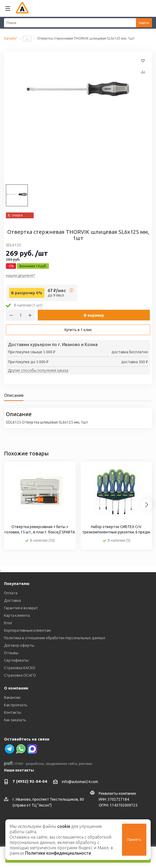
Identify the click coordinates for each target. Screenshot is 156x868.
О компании (16, 688)
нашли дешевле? (20, 276)
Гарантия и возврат (21, 608)
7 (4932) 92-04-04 (30, 781)
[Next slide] (147, 505)
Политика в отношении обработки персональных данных (55, 638)
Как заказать (15, 720)
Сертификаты (16, 660)
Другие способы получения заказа (38, 371)
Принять (134, 839)
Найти (144, 23)
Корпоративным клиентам (27, 630)
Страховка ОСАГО (20, 675)
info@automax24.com (80, 782)
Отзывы (11, 653)
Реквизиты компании (117, 793)
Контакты (13, 712)
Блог (8, 623)
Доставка (12, 600)
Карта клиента (17, 615)
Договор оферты (19, 645)
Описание (14, 395)
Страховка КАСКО (20, 668)
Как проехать (16, 705)
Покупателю (17, 584)
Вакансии (12, 697)
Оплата (11, 593)
